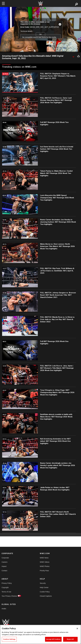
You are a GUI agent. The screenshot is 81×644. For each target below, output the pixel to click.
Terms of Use (6, 592)
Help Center (44, 587)
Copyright (5, 587)
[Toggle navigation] (3, 3)
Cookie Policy (45, 592)
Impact (4, 566)
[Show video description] (73, 56)
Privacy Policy (7, 583)
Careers (5, 562)
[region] (40, 634)
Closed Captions (46, 596)
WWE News (44, 558)
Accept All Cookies (53, 639)
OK (40, 34)
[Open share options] (78, 56)
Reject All (70, 639)
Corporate (5, 558)
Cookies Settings (9, 639)
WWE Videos (45, 562)
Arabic (4, 609)
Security (43, 583)
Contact (4, 571)
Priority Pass (44, 571)
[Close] (77, 629)
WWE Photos (45, 566)
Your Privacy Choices (9, 596)
